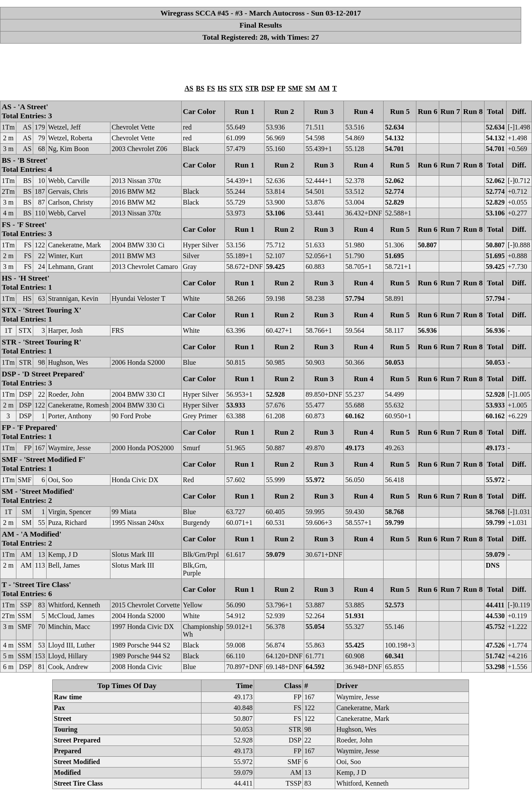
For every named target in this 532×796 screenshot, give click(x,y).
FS (211, 88)
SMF (296, 88)
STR (252, 88)
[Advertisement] (261, 63)
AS (189, 88)
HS (222, 88)
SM (310, 88)
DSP (268, 88)
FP (281, 88)
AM (324, 88)
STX (236, 88)
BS (200, 88)
